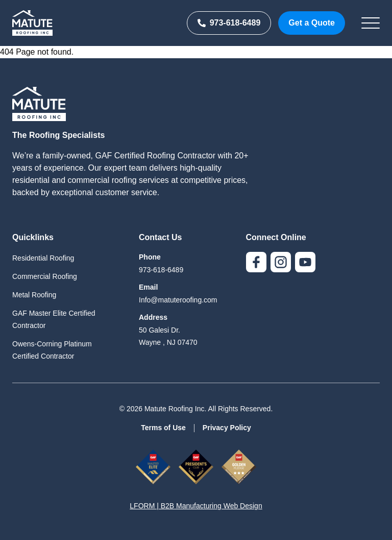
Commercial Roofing (45, 276)
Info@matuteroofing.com (178, 300)
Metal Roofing (34, 295)
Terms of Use (163, 428)
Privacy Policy (227, 428)
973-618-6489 (229, 23)
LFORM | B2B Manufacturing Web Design (196, 506)
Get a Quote (312, 23)
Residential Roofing (43, 258)
